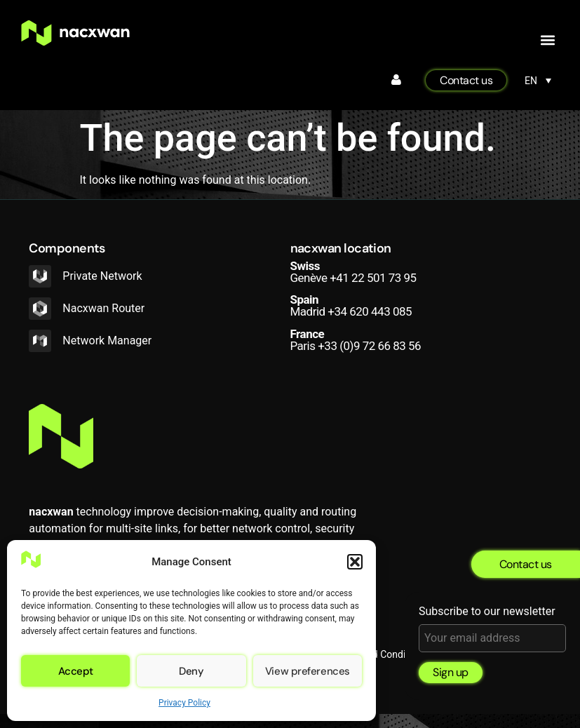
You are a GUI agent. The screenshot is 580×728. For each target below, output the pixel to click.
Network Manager (107, 341)
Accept (76, 671)
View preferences (308, 671)
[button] (355, 562)
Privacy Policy (184, 703)
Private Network (102, 276)
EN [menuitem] (531, 81)
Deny (191, 671)
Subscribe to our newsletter (492, 629)
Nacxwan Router (103, 308)
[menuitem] (538, 80)
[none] (538, 80)
